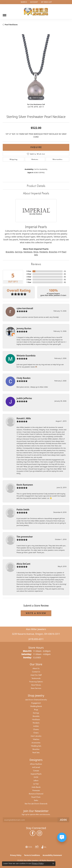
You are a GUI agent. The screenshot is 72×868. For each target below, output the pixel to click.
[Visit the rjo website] (37, 847)
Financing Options (36, 682)
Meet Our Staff (36, 675)
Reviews (36, 264)
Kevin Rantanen (25, 485)
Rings (36, 252)
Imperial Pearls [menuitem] (36, 774)
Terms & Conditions (32, 855)
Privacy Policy (16, 855)
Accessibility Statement (52, 855)
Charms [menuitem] (36, 729)
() (65, 271)
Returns (35, 159)
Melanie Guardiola (26, 356)
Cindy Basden (24, 378)
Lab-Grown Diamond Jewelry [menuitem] (36, 700)
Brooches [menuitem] (36, 749)
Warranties (58, 159)
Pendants (44, 252)
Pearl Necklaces (11, 25)
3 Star (29, 277)
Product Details (36, 186)
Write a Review (36, 613)
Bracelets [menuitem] (36, 716)
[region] (36, 68)
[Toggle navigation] (5, 14)
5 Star (29, 271)
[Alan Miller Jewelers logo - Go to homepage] (36, 12)
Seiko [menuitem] (36, 800)
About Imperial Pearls (36, 193)
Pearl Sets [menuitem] (36, 752)
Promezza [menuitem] (36, 790)
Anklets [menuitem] (36, 726)
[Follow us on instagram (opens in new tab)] (39, 833)
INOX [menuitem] (36, 777)
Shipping (14, 159)
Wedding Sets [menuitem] (36, 746)
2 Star (29, 279)
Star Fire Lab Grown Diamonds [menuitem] (36, 804)
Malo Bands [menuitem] (36, 787)
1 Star (29, 282)
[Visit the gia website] (29, 847)
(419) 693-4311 (36, 107)
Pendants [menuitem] (36, 723)
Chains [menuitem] (36, 733)
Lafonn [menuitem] (36, 780)
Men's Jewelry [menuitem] (36, 736)
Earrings (19, 252)
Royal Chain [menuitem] (36, 797)
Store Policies (36, 685)
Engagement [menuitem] (36, 703)
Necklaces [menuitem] (36, 719)
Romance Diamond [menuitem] (36, 794)
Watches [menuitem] (36, 739)
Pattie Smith (23, 510)
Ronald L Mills (24, 418)
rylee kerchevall (25, 308)
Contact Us (36, 672)
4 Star (29, 274)
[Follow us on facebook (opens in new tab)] (33, 833)
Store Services (36, 688)
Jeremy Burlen (24, 328)
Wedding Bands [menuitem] (36, 706)
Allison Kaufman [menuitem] (36, 764)
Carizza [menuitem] (36, 770)
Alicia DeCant (23, 564)
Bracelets (10, 252)
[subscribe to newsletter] (63, 820)
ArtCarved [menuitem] (36, 767)
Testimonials (36, 678)
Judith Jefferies (24, 398)
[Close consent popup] (53, 864)
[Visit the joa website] (44, 847)
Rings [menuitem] (36, 709)
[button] (23, 2)
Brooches (53, 252)
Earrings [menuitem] (36, 713)
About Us (36, 668)
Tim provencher (25, 537)
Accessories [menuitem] (36, 743)
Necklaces (28, 252)
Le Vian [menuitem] (36, 784)
